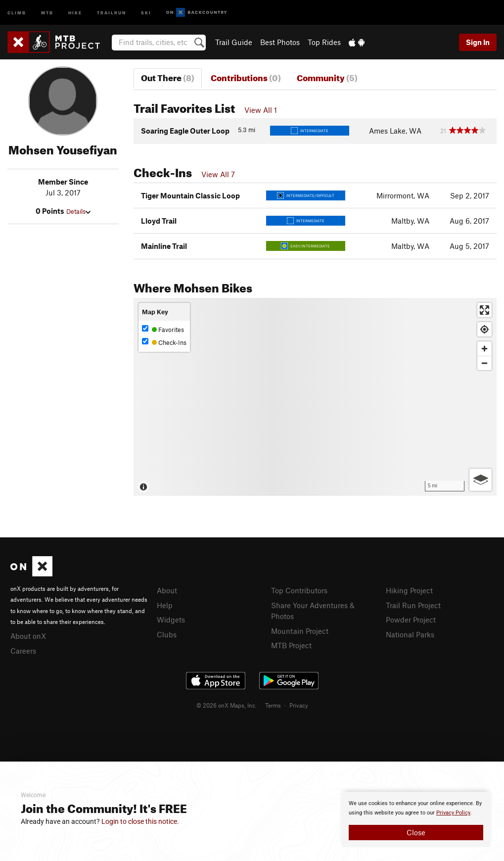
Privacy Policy (453, 813)
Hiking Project (409, 590)
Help (165, 605)
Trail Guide (234, 42)
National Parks (410, 634)
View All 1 (261, 110)
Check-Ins (164, 342)
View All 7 (218, 174)
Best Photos (280, 42)
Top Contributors (299, 590)
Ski (146, 12)
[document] (416, 819)
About (167, 590)
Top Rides (324, 42)
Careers (23, 651)
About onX (28, 636)
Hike (75, 12)
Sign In (478, 42)
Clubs (167, 634)
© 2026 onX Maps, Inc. (227, 705)
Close (416, 832)
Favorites (163, 329)
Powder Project (411, 620)
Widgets (171, 620)
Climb (17, 12)
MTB (47, 12)
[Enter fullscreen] (484, 310)
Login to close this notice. (140, 821)
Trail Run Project (413, 605)
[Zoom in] (484, 349)
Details (78, 211)
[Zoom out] (484, 363)
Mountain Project (300, 631)
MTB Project (291, 645)
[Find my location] (484, 329)
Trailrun (112, 12)
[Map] (315, 397)
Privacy (299, 705)
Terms (273, 705)
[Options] (481, 480)
